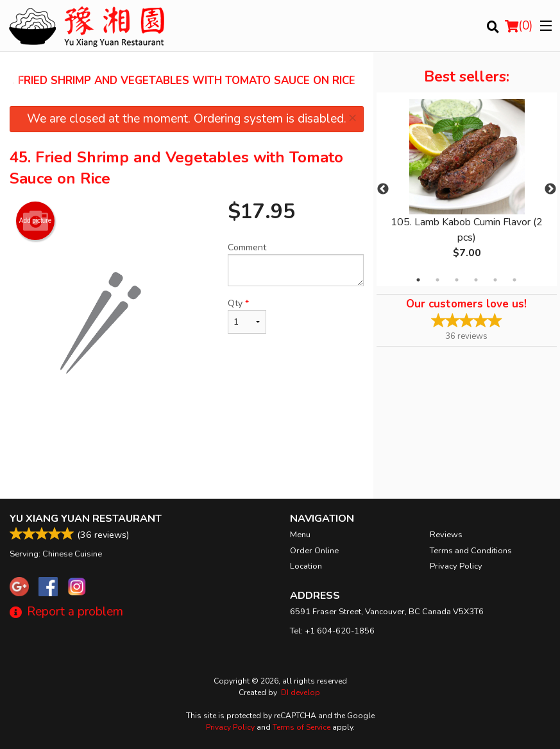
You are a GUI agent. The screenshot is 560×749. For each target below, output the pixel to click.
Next (550, 189)
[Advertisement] (187, 457)
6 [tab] (514, 280)
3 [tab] (457, 280)
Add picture (36, 221)
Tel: (332, 631)
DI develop (301, 693)
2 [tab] (437, 280)
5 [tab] (495, 280)
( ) (519, 26)
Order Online (314, 551)
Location (306, 566)
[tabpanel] (467, 189)
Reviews (446, 535)
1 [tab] (418, 280)
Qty (247, 315)
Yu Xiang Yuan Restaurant (86, 519)
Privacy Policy (456, 566)
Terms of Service (301, 727)
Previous (383, 189)
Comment (296, 264)
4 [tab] (476, 280)
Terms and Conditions (471, 551)
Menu (300, 535)
